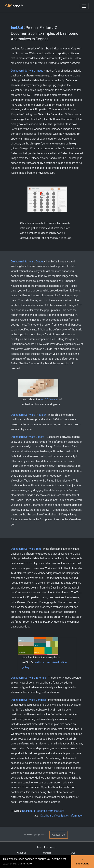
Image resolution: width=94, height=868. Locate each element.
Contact (47, 853)
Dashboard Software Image (27, 71)
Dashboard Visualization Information (62, 816)
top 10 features (50, 399)
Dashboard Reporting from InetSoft (43, 811)
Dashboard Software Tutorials (28, 678)
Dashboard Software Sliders (28, 437)
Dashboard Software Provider (28, 415)
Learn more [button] (25, 864)
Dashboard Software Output (27, 262)
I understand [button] (83, 862)
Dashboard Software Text (26, 549)
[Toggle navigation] (84, 6)
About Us (22, 853)
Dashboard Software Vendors (28, 700)
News (72, 853)
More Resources (47, 847)
